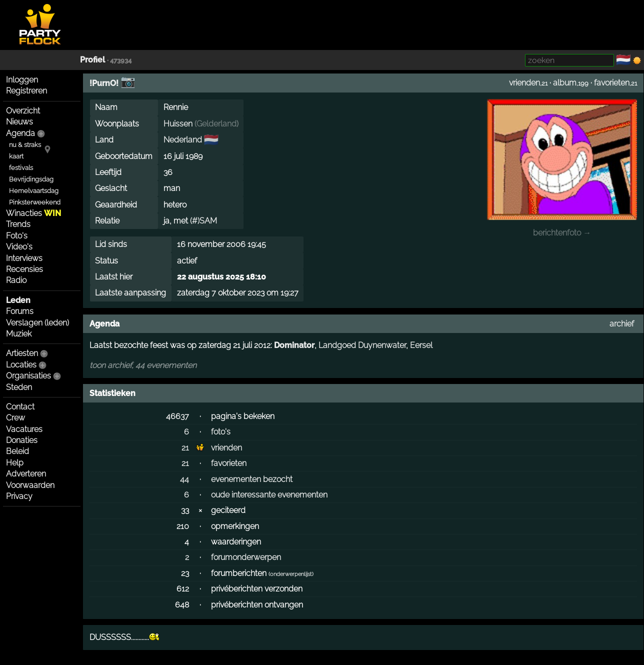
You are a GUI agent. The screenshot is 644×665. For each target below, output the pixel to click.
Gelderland (216, 124)
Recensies (24, 269)
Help (15, 463)
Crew (15, 418)
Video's (19, 247)
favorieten (612, 83)
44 (184, 479)
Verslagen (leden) (37, 323)
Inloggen (22, 80)
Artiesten (22, 353)
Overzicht (23, 111)
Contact (20, 407)
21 (185, 448)
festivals (21, 168)
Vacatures (24, 429)
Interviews (24, 258)
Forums (20, 311)
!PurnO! (104, 83)
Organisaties (28, 376)
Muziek (19, 334)
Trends (18, 224)
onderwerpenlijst (291, 574)
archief (622, 324)
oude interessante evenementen (269, 495)
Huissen (178, 124)
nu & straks (25, 145)
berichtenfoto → (562, 233)
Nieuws (19, 122)
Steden (19, 387)
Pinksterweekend (35, 202)
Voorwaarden (30, 485)
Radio (16, 280)
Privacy (19, 496)
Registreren (26, 91)
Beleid (17, 451)
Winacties (33, 213)
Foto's (17, 236)
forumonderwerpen (246, 557)
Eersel (421, 345)
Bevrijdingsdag (31, 179)
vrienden (524, 83)
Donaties (22, 440)
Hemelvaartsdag (34, 191)
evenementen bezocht (252, 479)
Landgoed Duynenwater (362, 345)
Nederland (183, 140)
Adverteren (26, 474)
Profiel (92, 60)
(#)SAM (203, 221)
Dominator (294, 345)
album (565, 83)
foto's (221, 432)
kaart (16, 156)
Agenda (20, 133)
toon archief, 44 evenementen (143, 365)
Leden (18, 300)
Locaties (21, 365)
